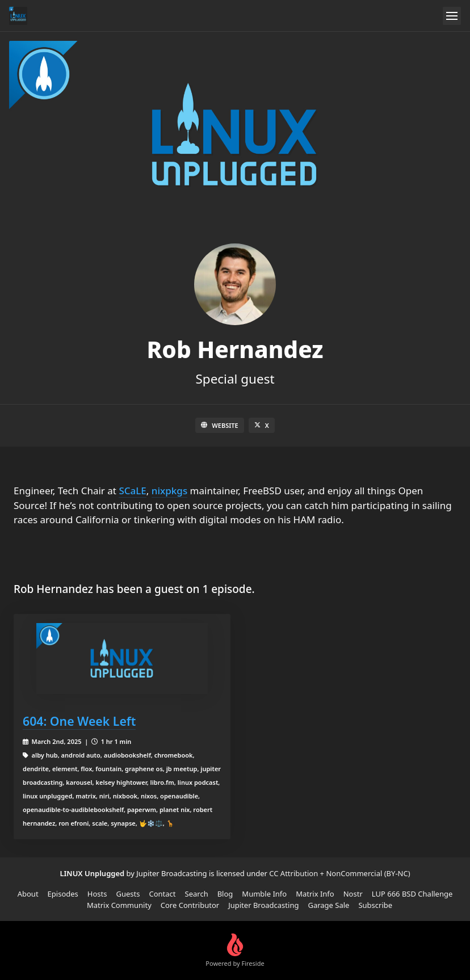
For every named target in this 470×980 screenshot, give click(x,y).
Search (197, 894)
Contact (162, 894)
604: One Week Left (79, 721)
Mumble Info (264, 894)
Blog (225, 894)
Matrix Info (315, 894)
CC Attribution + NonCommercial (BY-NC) (339, 873)
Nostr (353, 894)
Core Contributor (190, 905)
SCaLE (132, 491)
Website (219, 425)
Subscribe (375, 905)
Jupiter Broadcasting (263, 905)
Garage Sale (328, 905)
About (28, 894)
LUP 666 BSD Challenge (412, 894)
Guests (128, 894)
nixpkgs (169, 491)
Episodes (63, 894)
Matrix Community (119, 905)
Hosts (97, 894)
